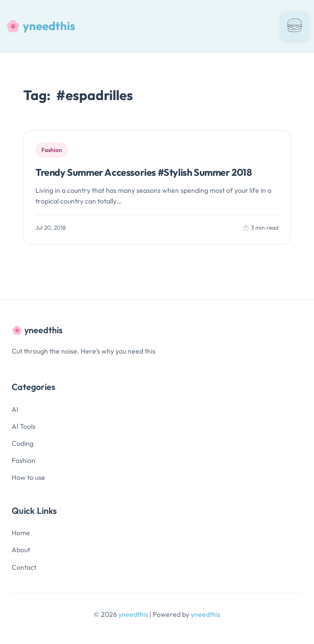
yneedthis (134, 614)
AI (15, 409)
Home (21, 533)
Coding (23, 443)
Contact (24, 567)
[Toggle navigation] (295, 26)
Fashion (24, 460)
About (21, 550)
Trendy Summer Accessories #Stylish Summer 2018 (144, 172)
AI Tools (24, 426)
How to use (28, 477)
